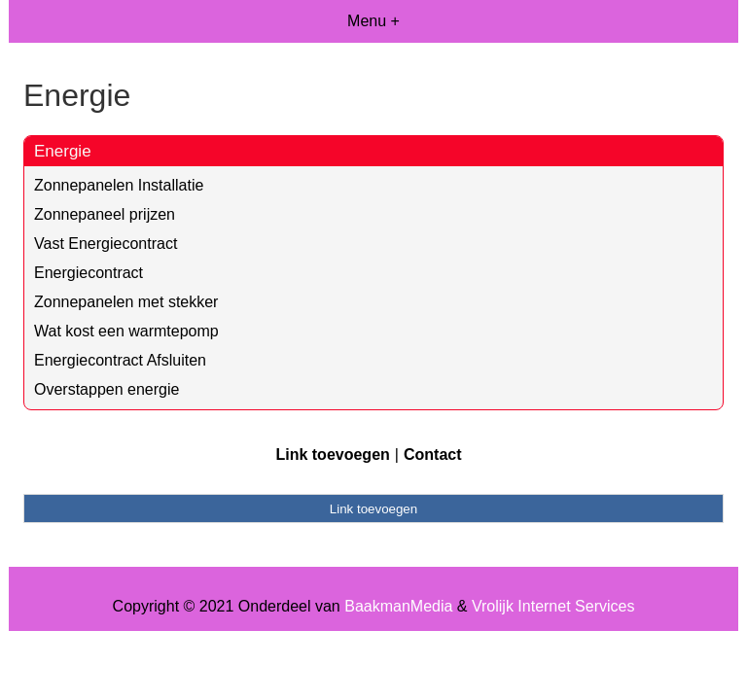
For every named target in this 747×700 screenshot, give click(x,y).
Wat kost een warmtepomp (126, 331)
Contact (433, 455)
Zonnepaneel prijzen (105, 214)
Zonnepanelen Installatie (119, 185)
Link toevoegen (332, 455)
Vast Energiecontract (106, 244)
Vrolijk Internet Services (553, 606)
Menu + (373, 21)
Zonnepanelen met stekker (126, 302)
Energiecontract (89, 273)
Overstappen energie (107, 389)
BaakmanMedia (398, 606)
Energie (63, 151)
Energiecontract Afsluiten (120, 360)
